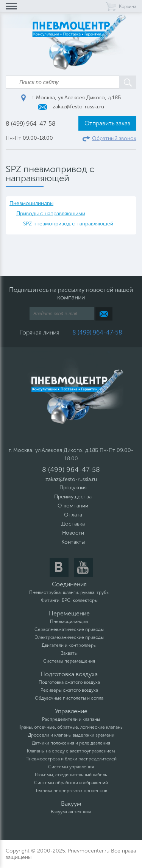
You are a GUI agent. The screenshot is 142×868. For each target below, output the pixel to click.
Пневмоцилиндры (31, 203)
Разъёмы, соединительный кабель (71, 775)
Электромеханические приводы (69, 637)
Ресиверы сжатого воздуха (69, 690)
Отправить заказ (107, 123)
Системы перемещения (69, 661)
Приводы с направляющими (51, 214)
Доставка (73, 524)
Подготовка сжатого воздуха (69, 682)
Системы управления (71, 767)
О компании (73, 506)
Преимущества (73, 497)
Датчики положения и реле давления (71, 743)
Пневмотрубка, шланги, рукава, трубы (69, 592)
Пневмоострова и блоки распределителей (71, 759)
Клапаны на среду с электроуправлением (71, 751)
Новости (73, 533)
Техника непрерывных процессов (71, 791)
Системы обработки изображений (71, 783)
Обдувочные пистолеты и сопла (69, 698)
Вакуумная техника (71, 812)
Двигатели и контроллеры (69, 645)
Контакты (73, 542)
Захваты (69, 653)
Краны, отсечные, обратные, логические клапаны (71, 727)
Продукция (73, 488)
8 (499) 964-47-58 (31, 124)
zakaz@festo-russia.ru (71, 107)
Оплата (73, 515)
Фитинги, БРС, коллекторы (69, 600)
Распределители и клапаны (71, 719)
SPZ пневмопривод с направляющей (68, 224)
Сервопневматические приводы (69, 629)
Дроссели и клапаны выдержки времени (71, 735)
